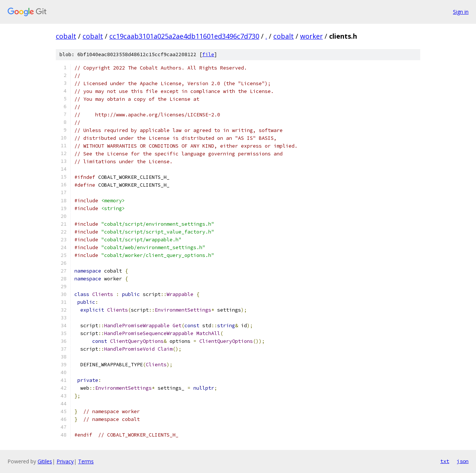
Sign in (461, 12)
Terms (86, 461)
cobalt (66, 36)
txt (445, 461)
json (463, 461)
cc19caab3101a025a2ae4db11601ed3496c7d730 (184, 36)
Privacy (65, 461)
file (208, 54)
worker (311, 36)
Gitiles (45, 461)
